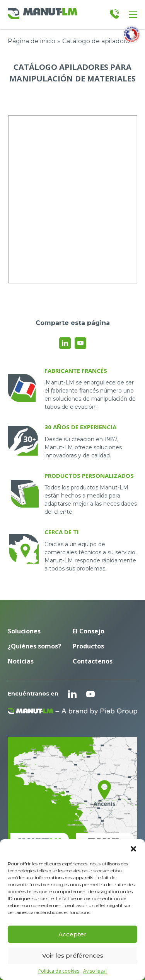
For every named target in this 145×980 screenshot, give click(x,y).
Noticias (21, 661)
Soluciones (24, 631)
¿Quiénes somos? (34, 646)
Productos (88, 646)
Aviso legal (95, 971)
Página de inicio (32, 41)
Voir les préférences (73, 955)
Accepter (72, 934)
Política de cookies (59, 971)
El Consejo (89, 631)
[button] (133, 849)
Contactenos (93, 661)
